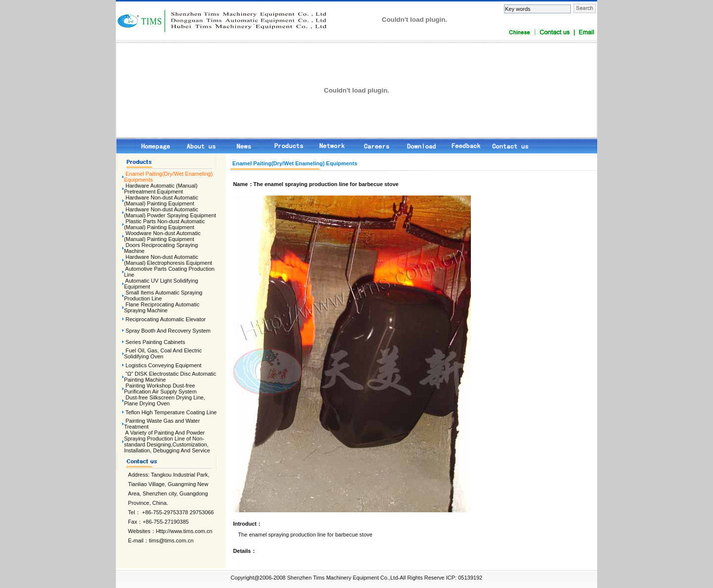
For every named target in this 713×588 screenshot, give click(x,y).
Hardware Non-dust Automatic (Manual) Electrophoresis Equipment (168, 260)
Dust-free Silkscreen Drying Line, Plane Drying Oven (164, 400)
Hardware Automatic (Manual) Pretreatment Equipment (161, 189)
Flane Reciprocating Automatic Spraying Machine (161, 307)
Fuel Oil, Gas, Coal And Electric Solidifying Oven (163, 353)
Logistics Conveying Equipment (163, 365)
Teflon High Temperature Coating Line (171, 412)
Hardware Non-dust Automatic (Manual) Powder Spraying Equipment (170, 212)
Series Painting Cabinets (155, 342)
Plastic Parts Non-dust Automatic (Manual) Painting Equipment (164, 224)
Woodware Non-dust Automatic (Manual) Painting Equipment (162, 236)
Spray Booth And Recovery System (168, 331)
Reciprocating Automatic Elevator (165, 319)
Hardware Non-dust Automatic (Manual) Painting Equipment (161, 200)
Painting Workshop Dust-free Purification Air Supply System (160, 389)
